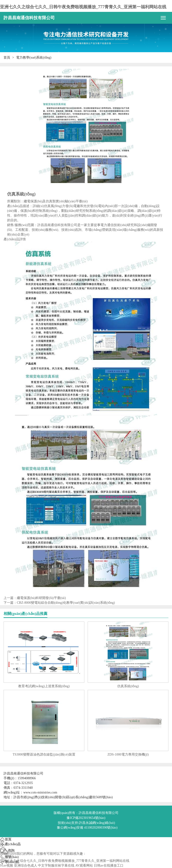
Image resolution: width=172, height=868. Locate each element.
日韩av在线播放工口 (109, 866)
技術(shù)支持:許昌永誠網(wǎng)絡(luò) (86, 823)
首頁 (7, 58)
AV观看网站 (84, 866)
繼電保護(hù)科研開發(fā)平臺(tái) (41, 598)
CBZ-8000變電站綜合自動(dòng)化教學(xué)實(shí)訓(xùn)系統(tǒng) (66, 603)
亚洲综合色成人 (26, 866)
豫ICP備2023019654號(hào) (86, 818)
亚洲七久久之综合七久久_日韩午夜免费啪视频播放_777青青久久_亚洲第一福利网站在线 (83, 7)
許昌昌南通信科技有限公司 (29, 18)
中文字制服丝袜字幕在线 (56, 866)
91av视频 (7, 866)
